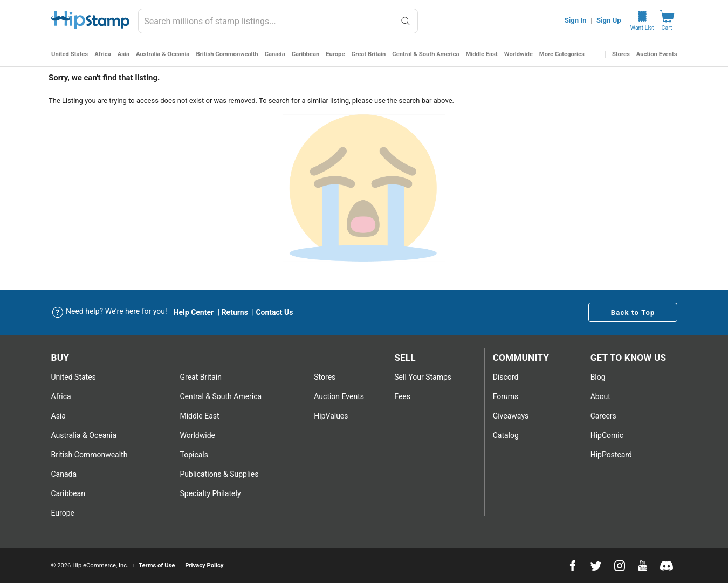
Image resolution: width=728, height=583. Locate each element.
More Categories (561, 54)
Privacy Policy (204, 565)
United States (70, 54)
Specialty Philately (210, 493)
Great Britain (368, 54)
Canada (274, 54)
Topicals (194, 455)
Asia (123, 54)
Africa (103, 54)
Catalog (506, 435)
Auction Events (657, 54)
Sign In (576, 20)
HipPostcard (611, 455)
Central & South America (425, 54)
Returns (235, 312)
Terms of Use (157, 565)
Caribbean (305, 54)
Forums (506, 396)
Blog (598, 377)
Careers (603, 416)
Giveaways (511, 416)
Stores (621, 54)
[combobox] (278, 21)
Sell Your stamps (423, 377)
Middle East (481, 54)
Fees (402, 396)
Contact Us (274, 312)
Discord (506, 377)
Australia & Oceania (163, 54)
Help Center (194, 312)
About (600, 396)
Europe (335, 54)
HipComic (607, 435)
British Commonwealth (227, 54)
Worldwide (518, 54)
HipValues (331, 416)
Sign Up (609, 20)
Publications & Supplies (219, 474)
